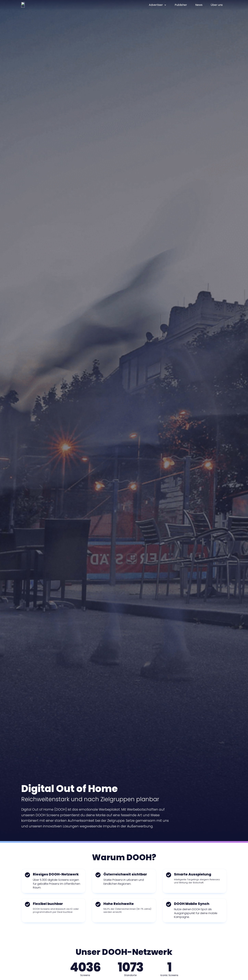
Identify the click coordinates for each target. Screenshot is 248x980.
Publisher (181, 5)
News (199, 5)
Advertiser (156, 5)
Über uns (217, 5)
